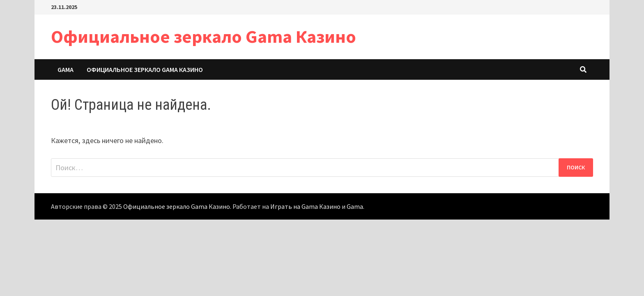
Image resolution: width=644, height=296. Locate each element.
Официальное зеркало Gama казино (145, 69)
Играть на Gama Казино (305, 206)
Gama (66, 69)
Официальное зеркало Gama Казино (204, 36)
